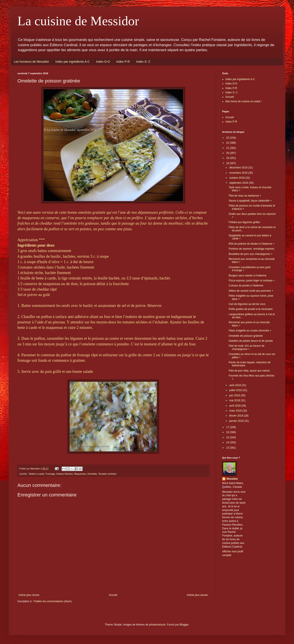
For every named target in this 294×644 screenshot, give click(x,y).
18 (228, 163)
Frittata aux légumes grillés (244, 222)
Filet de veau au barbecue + (245, 196)
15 (228, 437)
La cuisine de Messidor (78, 21)
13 (228, 448)
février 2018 (237, 416)
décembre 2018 (239, 168)
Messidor (232, 479)
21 (228, 148)
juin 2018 (235, 395)
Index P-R (123, 62)
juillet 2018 (236, 390)
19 (228, 158)
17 (228, 427)
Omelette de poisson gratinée (246, 336)
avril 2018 (235, 406)
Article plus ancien (197, 595)
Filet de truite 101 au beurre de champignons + (247, 347)
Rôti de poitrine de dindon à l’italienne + (252, 244)
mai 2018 (235, 400)
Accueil (113, 595)
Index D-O (103, 62)
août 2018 (236, 385)
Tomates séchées (107, 474)
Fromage (50, 474)
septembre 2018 (239, 183)
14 (228, 442)
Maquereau (80, 474)
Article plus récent (29, 595)
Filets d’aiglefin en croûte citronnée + (250, 331)
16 (228, 432)
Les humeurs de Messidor (31, 62)
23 (228, 138)
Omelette (92, 474)
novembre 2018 (239, 173)
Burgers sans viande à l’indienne (248, 276)
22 (228, 143)
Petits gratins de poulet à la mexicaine (251, 309)
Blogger (184, 625)
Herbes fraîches (64, 474)
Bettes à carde (37, 474)
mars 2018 (236, 411)
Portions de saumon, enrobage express (251, 249)
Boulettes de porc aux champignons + (251, 254)
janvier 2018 (237, 421)
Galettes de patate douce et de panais (251, 341)
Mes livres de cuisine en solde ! (244, 101)
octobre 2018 (237, 178)
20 (228, 153)
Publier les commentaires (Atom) (53, 601)
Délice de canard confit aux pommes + (251, 291)
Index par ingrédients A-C (73, 62)
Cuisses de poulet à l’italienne (246, 286)
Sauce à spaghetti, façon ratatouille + (250, 201)
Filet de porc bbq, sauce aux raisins (249, 371)
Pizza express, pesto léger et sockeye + (252, 281)
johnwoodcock (157, 625)
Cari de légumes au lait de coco (247, 304)
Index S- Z (143, 62)
